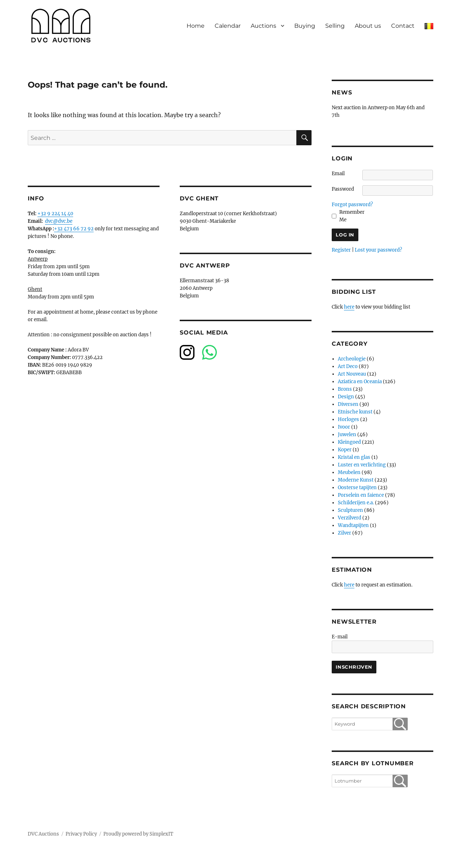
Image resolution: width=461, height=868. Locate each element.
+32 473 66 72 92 (74, 229)
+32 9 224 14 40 (55, 214)
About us (368, 26)
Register (341, 250)
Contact (403, 26)
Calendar (228, 26)
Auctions (263, 26)
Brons (345, 389)
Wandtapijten (353, 525)
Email (338, 174)
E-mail (340, 637)
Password (343, 189)
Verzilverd (350, 518)
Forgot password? (352, 205)
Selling (335, 26)
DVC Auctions (43, 834)
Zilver (344, 533)
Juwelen (347, 435)
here (349, 307)
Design (346, 397)
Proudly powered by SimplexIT (138, 834)
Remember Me (352, 216)
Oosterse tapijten (357, 488)
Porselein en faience (361, 495)
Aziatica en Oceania (360, 382)
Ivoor (344, 427)
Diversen (348, 404)
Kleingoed (349, 442)
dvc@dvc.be (59, 221)
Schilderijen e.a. (356, 503)
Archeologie (352, 359)
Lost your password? (378, 250)
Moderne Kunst (356, 480)
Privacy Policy (81, 834)
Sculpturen (350, 510)
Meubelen (349, 472)
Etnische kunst (355, 412)
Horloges (348, 419)
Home (196, 26)
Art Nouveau (352, 374)
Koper (345, 450)
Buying (305, 26)
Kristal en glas (354, 457)
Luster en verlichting (362, 465)
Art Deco (348, 366)
